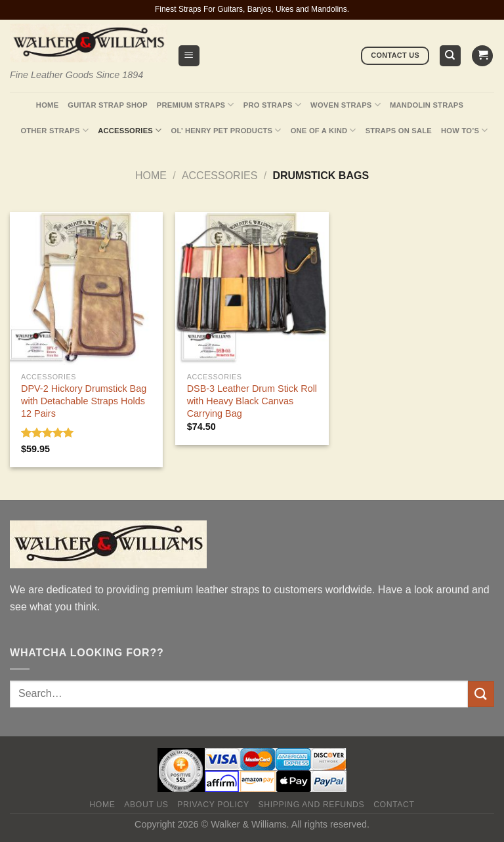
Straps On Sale (399, 131)
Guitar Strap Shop (108, 105)
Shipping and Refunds (312, 805)
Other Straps (54, 130)
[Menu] (189, 56)
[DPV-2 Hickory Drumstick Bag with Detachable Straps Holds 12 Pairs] (86, 288)
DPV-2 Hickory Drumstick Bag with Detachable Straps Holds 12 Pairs (84, 401)
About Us (146, 805)
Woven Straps (346, 105)
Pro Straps (272, 105)
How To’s (465, 130)
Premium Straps (196, 105)
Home (47, 105)
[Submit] (481, 694)
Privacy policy (213, 805)
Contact (394, 805)
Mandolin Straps (427, 105)
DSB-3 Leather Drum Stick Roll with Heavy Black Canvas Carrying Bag (252, 401)
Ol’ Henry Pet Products (226, 130)
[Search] (451, 56)
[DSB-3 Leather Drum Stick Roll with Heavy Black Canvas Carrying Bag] (252, 288)
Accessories (130, 130)
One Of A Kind (324, 130)
